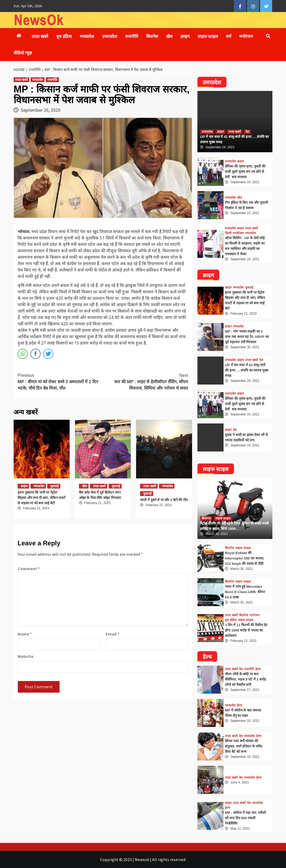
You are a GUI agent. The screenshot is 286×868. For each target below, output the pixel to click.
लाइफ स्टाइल (208, 36)
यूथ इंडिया (64, 36)
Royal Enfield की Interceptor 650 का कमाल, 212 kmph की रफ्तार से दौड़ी (245, 558)
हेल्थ (258, 669)
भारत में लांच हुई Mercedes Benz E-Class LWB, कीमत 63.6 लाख (245, 592)
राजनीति (132, 36)
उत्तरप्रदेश (110, 36)
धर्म (229, 36)
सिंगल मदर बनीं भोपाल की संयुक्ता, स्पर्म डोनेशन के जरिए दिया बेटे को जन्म (244, 746)
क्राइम (185, 36)
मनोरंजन (246, 36)
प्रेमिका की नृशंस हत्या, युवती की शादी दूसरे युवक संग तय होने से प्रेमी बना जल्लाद (245, 172)
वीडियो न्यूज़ (23, 53)
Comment (29, 569)
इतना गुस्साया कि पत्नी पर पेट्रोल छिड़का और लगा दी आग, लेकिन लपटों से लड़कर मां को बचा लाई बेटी (41, 498)
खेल (169, 36)
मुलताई (55, 486)
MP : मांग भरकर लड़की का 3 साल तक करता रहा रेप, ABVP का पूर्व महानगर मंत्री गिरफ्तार (247, 337)
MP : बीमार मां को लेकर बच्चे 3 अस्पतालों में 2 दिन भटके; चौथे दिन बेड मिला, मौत (60, 381)
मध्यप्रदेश (87, 36)
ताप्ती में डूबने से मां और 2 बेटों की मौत (164, 500)
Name (25, 634)
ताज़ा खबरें (40, 36)
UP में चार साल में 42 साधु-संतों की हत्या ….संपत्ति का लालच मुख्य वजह (247, 370)
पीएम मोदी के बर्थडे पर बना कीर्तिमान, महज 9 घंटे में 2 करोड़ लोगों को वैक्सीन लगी (245, 679)
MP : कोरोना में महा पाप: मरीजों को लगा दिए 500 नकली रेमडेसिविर (245, 818)
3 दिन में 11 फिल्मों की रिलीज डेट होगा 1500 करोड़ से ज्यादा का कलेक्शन (246, 630)
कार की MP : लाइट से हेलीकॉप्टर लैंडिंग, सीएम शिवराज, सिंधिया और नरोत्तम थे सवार (146, 381)
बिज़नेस (152, 36)
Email (112, 634)
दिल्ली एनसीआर (234, 233)
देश (247, 132)
